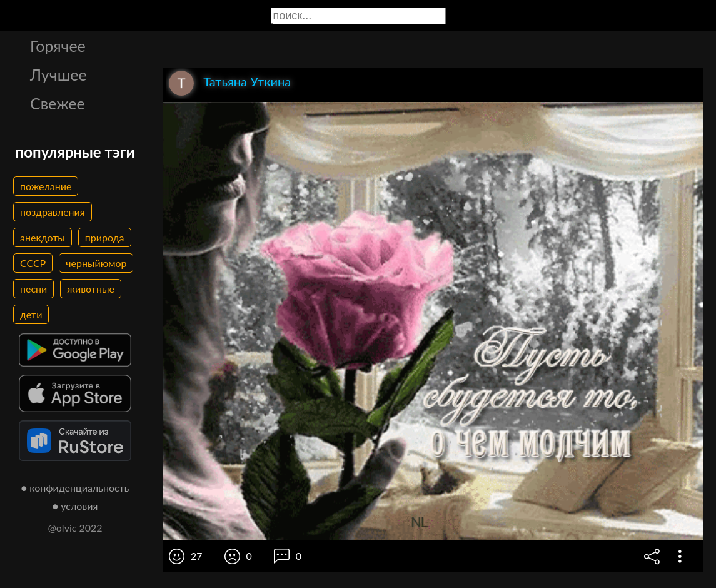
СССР (33, 263)
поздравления (53, 212)
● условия (75, 506)
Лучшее (58, 74)
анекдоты (43, 237)
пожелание (46, 186)
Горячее (58, 46)
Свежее (58, 103)
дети (31, 314)
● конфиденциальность (75, 488)
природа (105, 237)
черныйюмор (96, 263)
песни (33, 289)
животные (91, 289)
